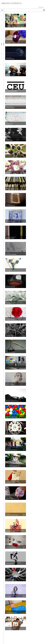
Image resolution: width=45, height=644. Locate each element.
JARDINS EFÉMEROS (11, 3)
